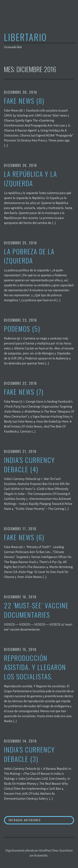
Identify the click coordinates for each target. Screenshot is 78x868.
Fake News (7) (24, 392)
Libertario (25, 37)
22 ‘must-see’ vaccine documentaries (36, 610)
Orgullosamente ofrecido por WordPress (28, 851)
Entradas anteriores (25, 820)
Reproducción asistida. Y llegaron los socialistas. (35, 667)
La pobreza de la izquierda (29, 256)
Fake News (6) (24, 537)
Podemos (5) (22, 329)
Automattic (41, 856)
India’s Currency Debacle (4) (29, 465)
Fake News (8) (24, 101)
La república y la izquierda (30, 179)
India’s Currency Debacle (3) (29, 754)
